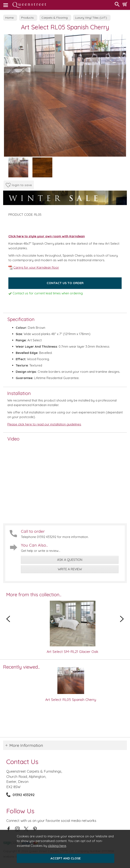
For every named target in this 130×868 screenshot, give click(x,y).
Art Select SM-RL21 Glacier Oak (79, 652)
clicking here (57, 846)
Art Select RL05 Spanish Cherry (71, 700)
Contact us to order (65, 283)
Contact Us (22, 762)
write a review (70, 569)
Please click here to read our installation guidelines (44, 424)
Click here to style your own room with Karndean (47, 236)
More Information (26, 745)
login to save (19, 185)
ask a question (70, 560)
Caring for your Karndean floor (34, 267)
